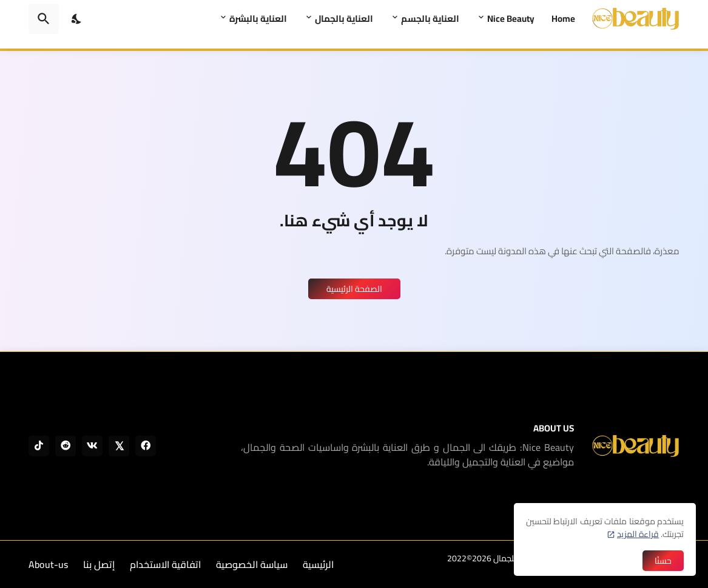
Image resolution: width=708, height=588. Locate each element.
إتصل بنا (99, 564)
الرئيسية (318, 564)
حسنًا (663, 561)
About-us (48, 564)
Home (563, 19)
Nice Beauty (511, 19)
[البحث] (44, 19)
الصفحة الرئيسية (354, 289)
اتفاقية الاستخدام (165, 564)
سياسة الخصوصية (252, 564)
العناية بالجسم (430, 19)
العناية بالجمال (344, 19)
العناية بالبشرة (258, 19)
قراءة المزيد (638, 534)
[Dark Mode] (77, 19)
